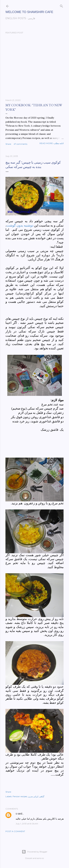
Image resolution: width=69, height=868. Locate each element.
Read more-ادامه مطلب (52, 143)
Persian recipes (20, 796)
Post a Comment (15, 831)
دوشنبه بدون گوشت (20, 225)
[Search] (62, 5)
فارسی (32, 18)
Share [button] (8, 144)
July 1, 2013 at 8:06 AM (27, 824)
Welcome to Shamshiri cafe (29, 12)
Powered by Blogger (35, 852)
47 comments (20, 144)
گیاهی (42, 796)
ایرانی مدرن (33, 796)
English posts (16, 18)
